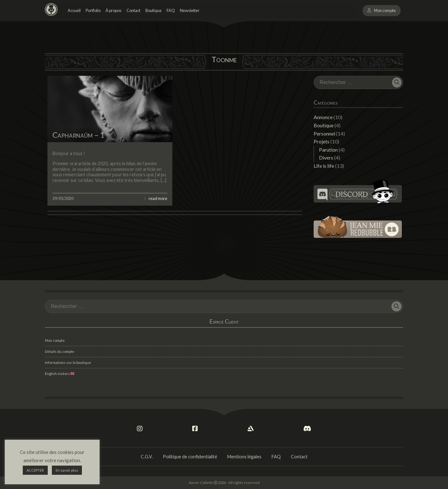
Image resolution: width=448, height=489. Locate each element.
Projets (322, 141)
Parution (328, 150)
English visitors (60, 374)
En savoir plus (67, 470)
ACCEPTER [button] (35, 470)
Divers (326, 157)
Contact (133, 10)
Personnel (324, 133)
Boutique (153, 10)
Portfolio (93, 10)
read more (158, 198)
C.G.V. (147, 457)
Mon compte (385, 10)
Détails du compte (60, 351)
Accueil (74, 10)
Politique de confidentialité (190, 457)
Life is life (324, 166)
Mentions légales (244, 457)
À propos (114, 10)
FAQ (171, 10)
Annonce (323, 117)
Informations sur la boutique (68, 362)
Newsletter (190, 10)
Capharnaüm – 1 (79, 135)
